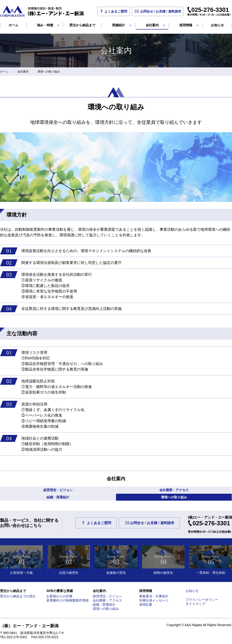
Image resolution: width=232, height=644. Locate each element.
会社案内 (152, 25)
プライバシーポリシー (202, 600)
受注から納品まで (82, 25)
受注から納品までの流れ (18, 596)
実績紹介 (119, 25)
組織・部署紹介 (58, 497)
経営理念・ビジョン (58, 490)
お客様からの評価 (59, 596)
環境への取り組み (174, 497)
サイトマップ (195, 604)
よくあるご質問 (116, 11)
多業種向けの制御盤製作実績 (68, 600)
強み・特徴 (45, 25)
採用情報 (186, 25)
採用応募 (146, 605)
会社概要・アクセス (174, 490)
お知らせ (217, 25)
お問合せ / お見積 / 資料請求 (161, 11)
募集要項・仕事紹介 (154, 596)
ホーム (13, 25)
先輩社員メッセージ (154, 600)
